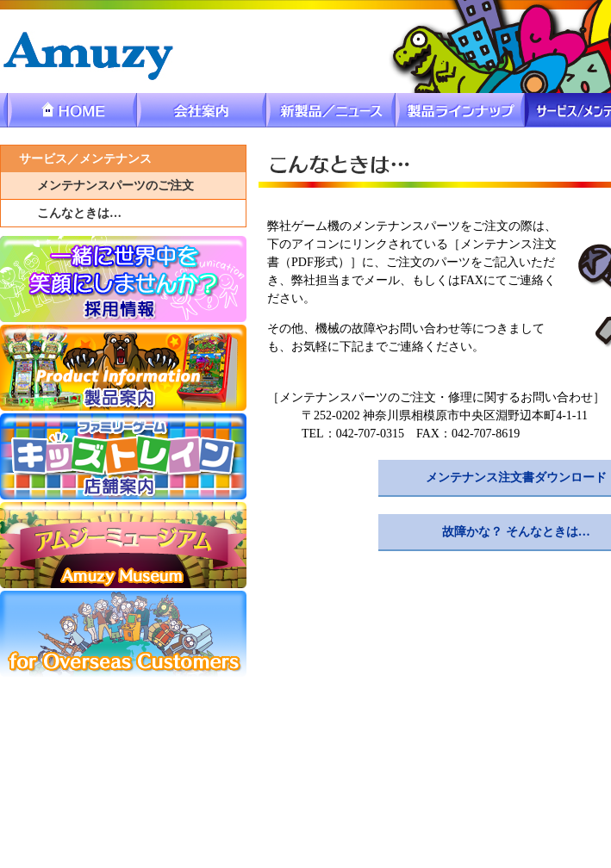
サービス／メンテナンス (85, 159)
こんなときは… (79, 213)
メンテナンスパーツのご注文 (115, 186)
